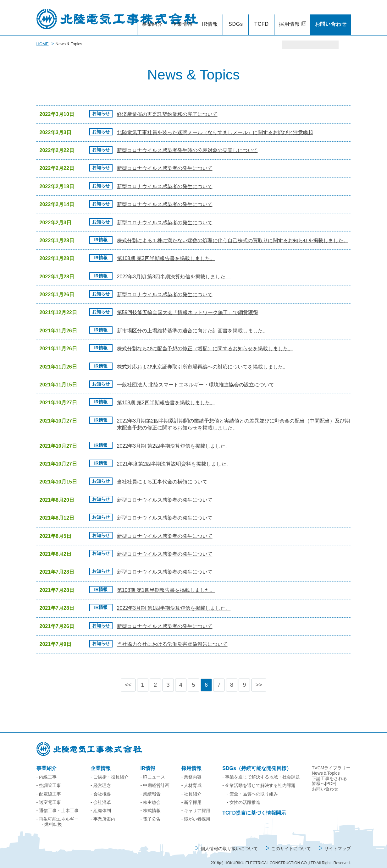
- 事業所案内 (103, 812)
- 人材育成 (192, 779)
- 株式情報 (150, 804)
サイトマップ (338, 842)
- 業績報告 (150, 787)
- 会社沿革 (101, 796)
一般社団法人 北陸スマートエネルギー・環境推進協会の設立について (196, 378)
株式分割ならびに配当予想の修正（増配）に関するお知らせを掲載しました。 (205, 342)
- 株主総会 (150, 796)
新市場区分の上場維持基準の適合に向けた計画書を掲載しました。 (192, 324)
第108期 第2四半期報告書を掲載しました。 (166, 396)
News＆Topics (326, 767)
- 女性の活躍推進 (243, 796)
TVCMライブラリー (331, 761)
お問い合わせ (331, 17)
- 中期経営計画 (155, 779)
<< (128, 678)
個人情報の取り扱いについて (229, 842)
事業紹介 (152, 17)
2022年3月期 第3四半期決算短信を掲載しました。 (174, 270)
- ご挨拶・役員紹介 (110, 770)
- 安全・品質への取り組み (252, 787)
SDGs (236, 17)
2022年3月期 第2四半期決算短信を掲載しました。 (174, 439)
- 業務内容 (192, 770)
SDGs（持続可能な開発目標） (257, 762)
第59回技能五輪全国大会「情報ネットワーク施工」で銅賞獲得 (188, 306)
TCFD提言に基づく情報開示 (254, 806)
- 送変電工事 (49, 796)
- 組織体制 (101, 804)
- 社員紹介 (192, 787)
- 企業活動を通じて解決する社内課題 (259, 779)
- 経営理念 (101, 779)
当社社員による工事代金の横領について (162, 475)
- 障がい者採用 (196, 812)
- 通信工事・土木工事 (58, 804)
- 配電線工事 (49, 787)
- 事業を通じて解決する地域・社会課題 (261, 770)
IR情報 (210, 17)
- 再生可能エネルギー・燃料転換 (58, 815)
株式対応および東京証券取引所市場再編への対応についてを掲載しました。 (202, 360)
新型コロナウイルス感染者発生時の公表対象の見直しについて (187, 144)
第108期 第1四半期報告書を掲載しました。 (166, 584)
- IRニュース (153, 770)
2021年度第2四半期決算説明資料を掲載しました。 (174, 457)
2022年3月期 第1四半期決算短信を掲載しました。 (174, 601)
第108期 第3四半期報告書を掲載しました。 (166, 252)
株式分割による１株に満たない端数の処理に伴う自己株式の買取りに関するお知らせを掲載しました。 (233, 234)
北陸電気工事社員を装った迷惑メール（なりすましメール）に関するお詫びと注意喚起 (215, 126)
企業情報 (182, 17)
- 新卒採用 (192, 796)
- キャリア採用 (196, 804)
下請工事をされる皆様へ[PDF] (329, 775)
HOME (43, 37)
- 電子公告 (150, 812)
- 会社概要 (101, 787)
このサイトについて (291, 842)
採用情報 (289, 17)
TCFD (262, 17)
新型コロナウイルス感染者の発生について (165, 162)
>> (259, 678)
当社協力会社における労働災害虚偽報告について (172, 638)
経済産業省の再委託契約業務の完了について (167, 108)
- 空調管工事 (49, 779)
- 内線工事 (47, 770)
